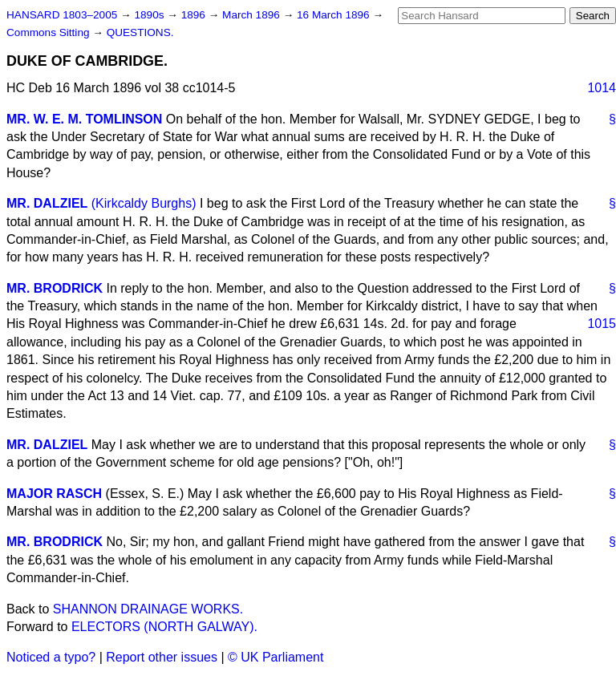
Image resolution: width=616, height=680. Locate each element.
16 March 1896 (334, 15)
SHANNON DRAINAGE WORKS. (148, 609)
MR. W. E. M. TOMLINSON (84, 119)
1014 (602, 88)
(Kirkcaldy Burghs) (144, 203)
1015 (602, 324)
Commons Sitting (49, 32)
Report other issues (162, 657)
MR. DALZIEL (47, 203)
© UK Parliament (276, 657)
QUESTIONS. (140, 32)
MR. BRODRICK (55, 288)
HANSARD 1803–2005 (62, 15)
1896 (195, 15)
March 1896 (253, 15)
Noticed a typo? (51, 657)
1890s (150, 15)
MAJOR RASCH (54, 494)
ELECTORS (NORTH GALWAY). (164, 627)
